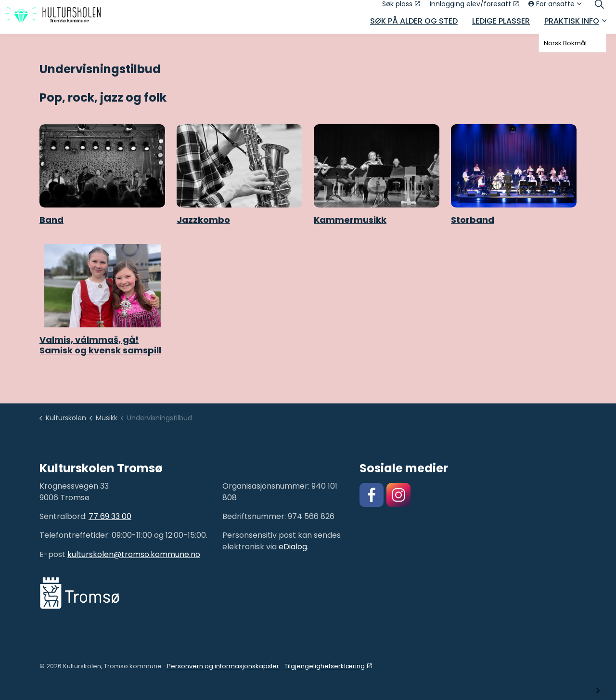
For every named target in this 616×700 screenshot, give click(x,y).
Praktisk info (572, 25)
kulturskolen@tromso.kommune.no (134, 554)
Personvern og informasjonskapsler (223, 666)
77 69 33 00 (110, 516)
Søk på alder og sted (414, 25)
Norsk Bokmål (565, 43)
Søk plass (401, 8)
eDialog (293, 547)
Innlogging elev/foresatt (474, 8)
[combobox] (572, 43)
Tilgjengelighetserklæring (328, 666)
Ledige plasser (501, 25)
